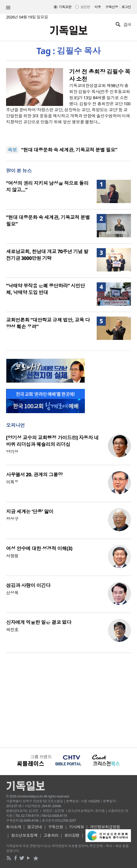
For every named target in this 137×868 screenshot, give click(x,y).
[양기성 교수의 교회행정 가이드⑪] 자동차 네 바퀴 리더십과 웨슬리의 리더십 (52, 441)
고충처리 (51, 835)
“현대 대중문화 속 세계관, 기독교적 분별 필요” (69, 150)
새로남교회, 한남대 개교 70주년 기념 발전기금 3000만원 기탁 (47, 255)
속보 (12, 150)
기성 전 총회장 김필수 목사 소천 (100, 75)
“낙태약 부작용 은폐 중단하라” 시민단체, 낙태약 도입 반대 (45, 289)
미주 (98, 7)
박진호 (12, 630)
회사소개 (14, 827)
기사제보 (77, 827)
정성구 (12, 519)
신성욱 (12, 593)
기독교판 (65, 7)
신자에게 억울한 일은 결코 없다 (39, 622)
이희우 (12, 482)
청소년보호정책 (24, 835)
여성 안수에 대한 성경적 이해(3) (39, 548)
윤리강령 (72, 835)
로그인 (126, 7)
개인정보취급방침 (105, 827)
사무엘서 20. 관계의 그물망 (34, 475)
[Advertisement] (68, 699)
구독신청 (112, 7)
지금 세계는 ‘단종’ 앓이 (30, 511)
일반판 (85, 7)
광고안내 (35, 827)
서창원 (12, 556)
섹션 (8, 8)
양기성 (12, 452)
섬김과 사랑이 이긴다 (28, 585)
